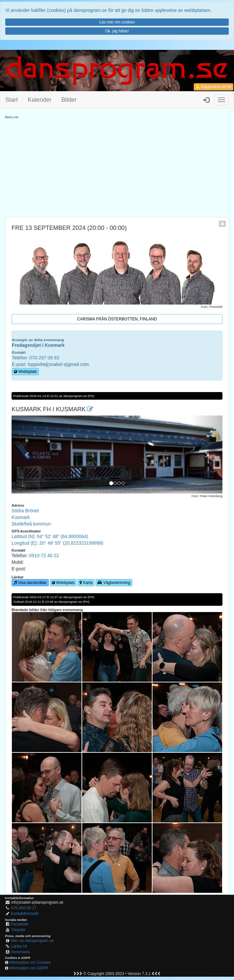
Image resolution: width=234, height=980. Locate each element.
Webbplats (25, 372)
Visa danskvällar (30, 583)
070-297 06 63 (44, 358)
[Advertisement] (117, 166)
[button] (27, 454)
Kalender (40, 100)
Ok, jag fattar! (117, 31)
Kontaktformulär (25, 914)
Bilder (69, 100)
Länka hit (19, 946)
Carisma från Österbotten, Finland (117, 319)
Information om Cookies (30, 962)
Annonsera (20, 952)
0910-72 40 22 (44, 556)
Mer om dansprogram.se (33, 941)
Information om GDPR (29, 968)
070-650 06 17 (24, 908)
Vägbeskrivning (114, 583)
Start (12, 100)
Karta (86, 583)
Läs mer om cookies (117, 22)
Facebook (20, 924)
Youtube (18, 930)
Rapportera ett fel (214, 87)
